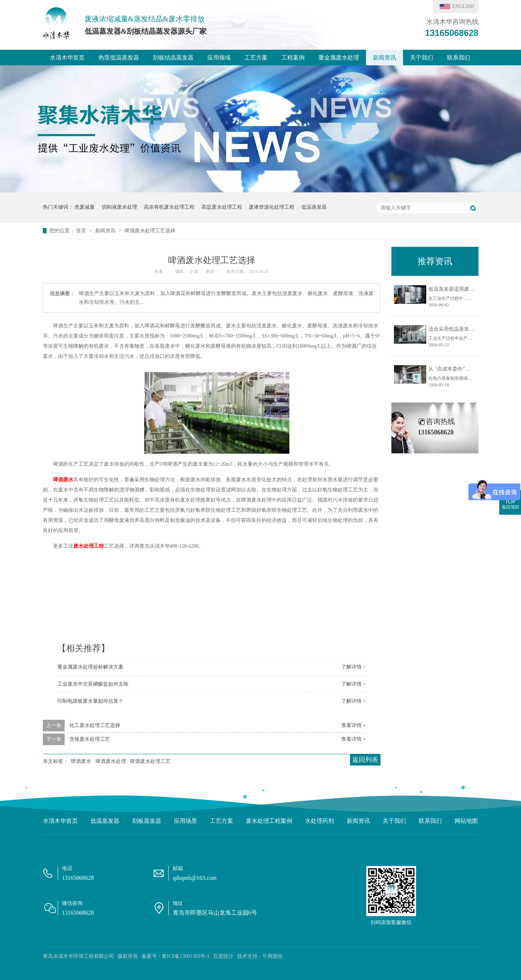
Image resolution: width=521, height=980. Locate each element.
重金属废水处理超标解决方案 (90, 667)
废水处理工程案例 (269, 821)
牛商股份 (273, 956)
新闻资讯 (384, 58)
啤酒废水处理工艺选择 (150, 231)
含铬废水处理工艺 (90, 739)
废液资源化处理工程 (272, 207)
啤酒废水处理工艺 (150, 761)
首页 (82, 231)
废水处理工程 (89, 546)
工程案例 (293, 58)
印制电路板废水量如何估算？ (90, 701)
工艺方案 (256, 58)
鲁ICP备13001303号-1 (186, 956)
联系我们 (459, 58)
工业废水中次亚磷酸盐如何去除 (93, 684)
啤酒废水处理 (111, 761)
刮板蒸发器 (147, 821)
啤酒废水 (63, 480)
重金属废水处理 (339, 58)
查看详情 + (353, 725)
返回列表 (365, 760)
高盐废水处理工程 (222, 207)
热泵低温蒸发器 (119, 58)
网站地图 (466, 821)
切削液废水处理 (119, 207)
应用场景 (186, 821)
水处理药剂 (319, 821)
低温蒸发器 (314, 207)
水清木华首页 (67, 58)
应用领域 (219, 58)
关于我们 (422, 58)
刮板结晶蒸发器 (173, 58)
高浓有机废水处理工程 (169, 207)
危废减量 (85, 207)
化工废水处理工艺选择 (95, 725)
